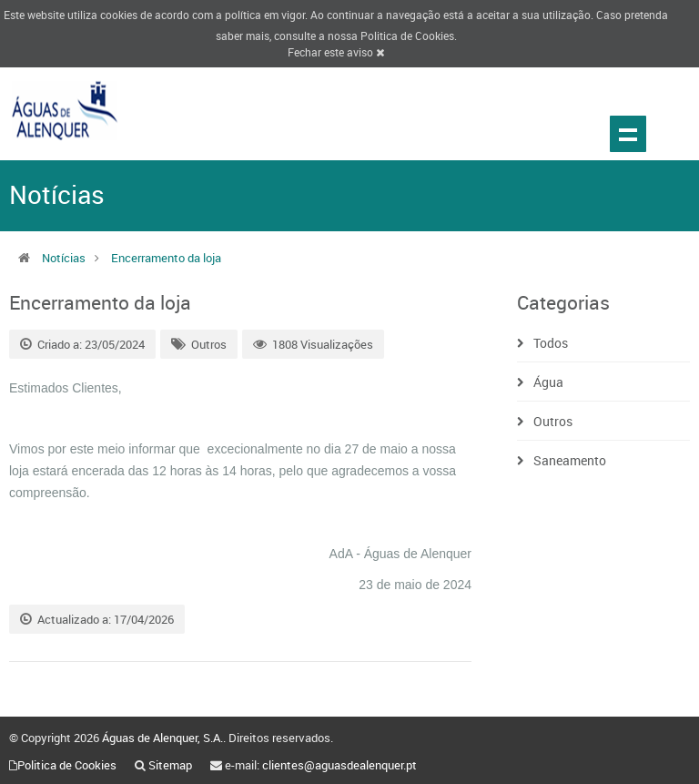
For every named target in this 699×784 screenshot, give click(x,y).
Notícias (64, 258)
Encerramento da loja (166, 258)
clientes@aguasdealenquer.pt (339, 765)
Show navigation (628, 134)
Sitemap (170, 765)
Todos (551, 343)
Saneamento (570, 460)
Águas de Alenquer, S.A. (162, 738)
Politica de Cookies (407, 36)
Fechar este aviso (336, 52)
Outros (209, 344)
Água (548, 382)
